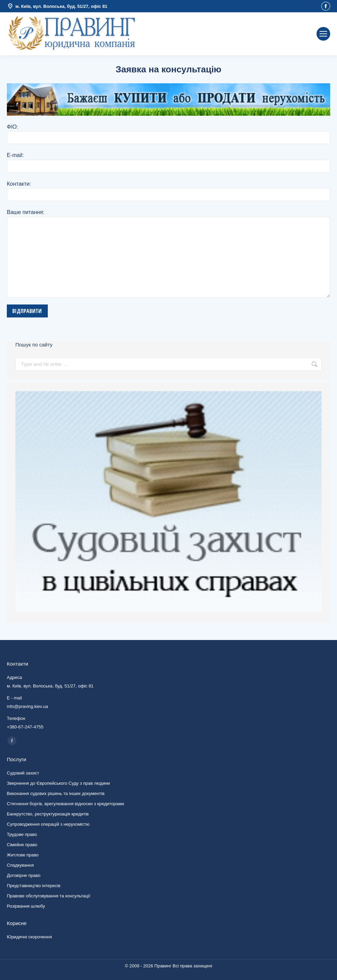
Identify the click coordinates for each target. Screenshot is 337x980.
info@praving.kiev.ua (283, 34)
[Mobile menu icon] (323, 34)
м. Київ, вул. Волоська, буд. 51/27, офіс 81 (57, 6)
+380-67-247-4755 (25, 727)
